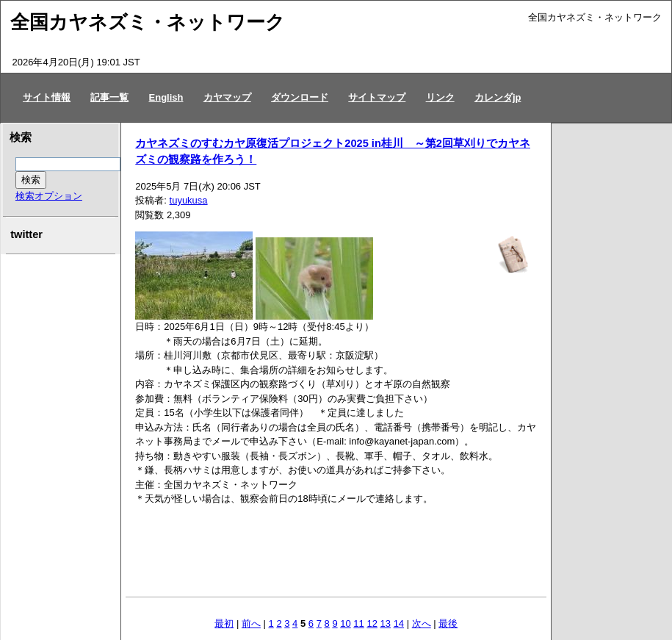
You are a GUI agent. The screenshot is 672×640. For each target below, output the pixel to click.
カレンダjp (498, 97)
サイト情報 (47, 97)
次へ (422, 623)
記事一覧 (109, 97)
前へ (251, 623)
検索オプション (49, 196)
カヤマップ (227, 97)
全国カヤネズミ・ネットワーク (148, 22)
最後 (448, 623)
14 (399, 623)
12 (372, 623)
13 (386, 623)
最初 (224, 623)
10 (345, 623)
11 (358, 623)
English (166, 97)
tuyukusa (189, 200)
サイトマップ (377, 97)
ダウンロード (300, 97)
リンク (440, 97)
